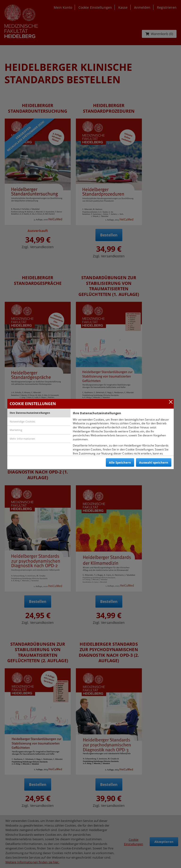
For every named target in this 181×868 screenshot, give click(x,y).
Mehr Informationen (23, 439)
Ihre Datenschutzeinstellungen (30, 413)
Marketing (16, 430)
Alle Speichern (120, 462)
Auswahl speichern (154, 462)
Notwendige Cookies (23, 421)
